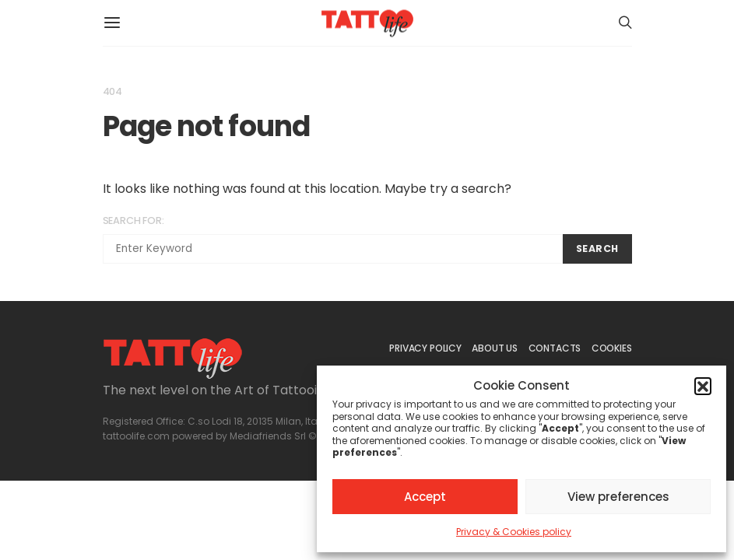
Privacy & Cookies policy (514, 532)
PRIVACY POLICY (425, 348)
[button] (703, 386)
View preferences (618, 497)
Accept (425, 497)
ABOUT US (495, 348)
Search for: (133, 220)
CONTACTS (555, 348)
